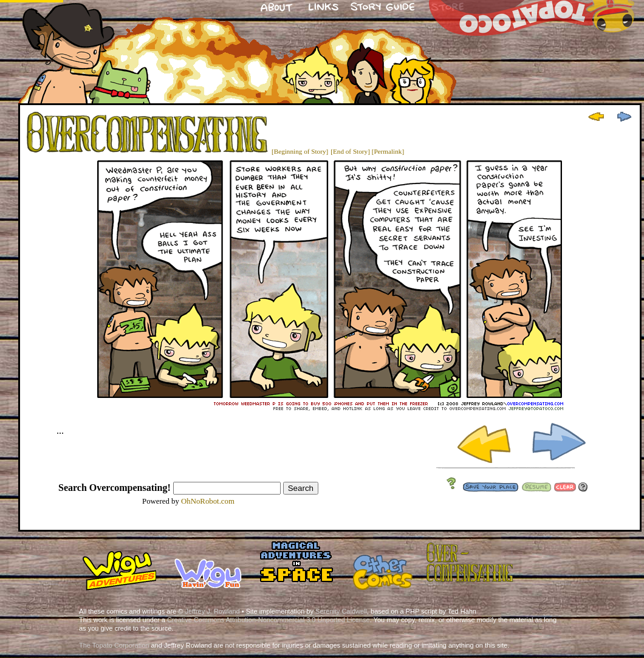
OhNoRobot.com (208, 501)
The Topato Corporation (114, 645)
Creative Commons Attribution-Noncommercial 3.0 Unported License (269, 620)
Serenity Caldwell (341, 611)
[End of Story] (350, 151)
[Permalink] (388, 151)
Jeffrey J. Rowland (212, 611)
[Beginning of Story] (300, 151)
